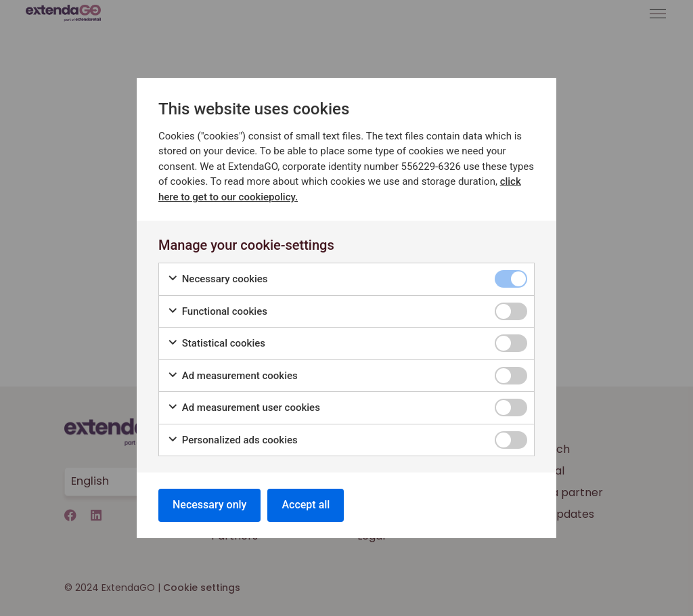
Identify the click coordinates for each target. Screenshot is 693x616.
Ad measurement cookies (232, 376)
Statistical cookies (216, 344)
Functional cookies (217, 312)
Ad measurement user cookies (244, 408)
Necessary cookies (218, 279)
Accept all (306, 505)
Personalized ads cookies (232, 440)
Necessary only (209, 505)
